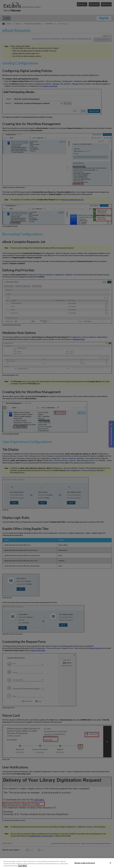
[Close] (110, 863)
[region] (57, 863)
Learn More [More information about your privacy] (22, 866)
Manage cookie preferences (85, 863)
